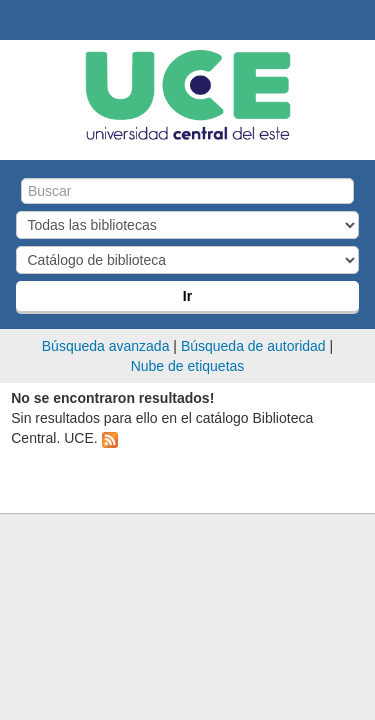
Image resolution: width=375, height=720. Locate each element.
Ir (187, 296)
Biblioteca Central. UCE (21, 21)
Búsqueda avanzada (106, 346)
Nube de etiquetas (188, 366)
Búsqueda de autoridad (253, 346)
